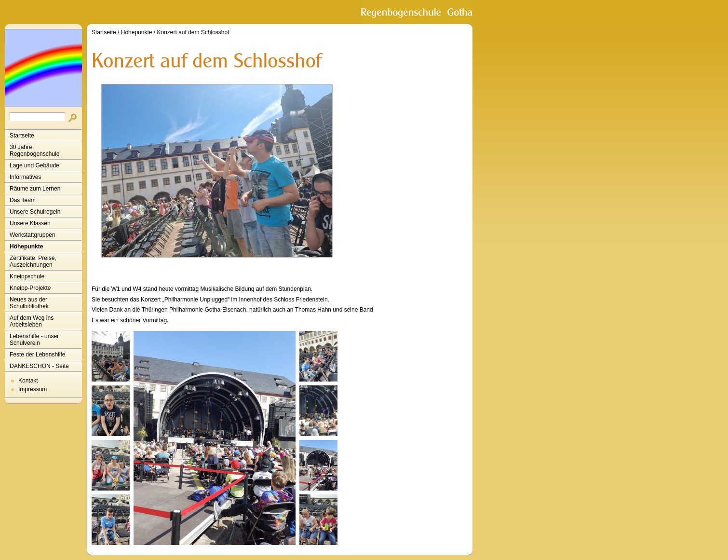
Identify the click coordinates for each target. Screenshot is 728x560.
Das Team (23, 200)
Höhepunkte (26, 246)
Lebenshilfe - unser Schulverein (34, 340)
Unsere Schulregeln (35, 212)
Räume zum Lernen (35, 189)
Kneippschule (27, 276)
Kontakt (28, 381)
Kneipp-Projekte (30, 288)
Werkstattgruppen (33, 235)
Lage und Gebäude (34, 165)
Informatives (25, 177)
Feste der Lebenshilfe (37, 355)
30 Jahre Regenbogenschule (34, 150)
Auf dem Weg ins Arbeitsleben (32, 321)
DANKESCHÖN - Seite (39, 366)
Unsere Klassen (30, 223)
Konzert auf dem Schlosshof (193, 32)
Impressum (33, 389)
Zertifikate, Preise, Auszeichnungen (33, 261)
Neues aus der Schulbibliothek (29, 303)
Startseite (22, 136)
